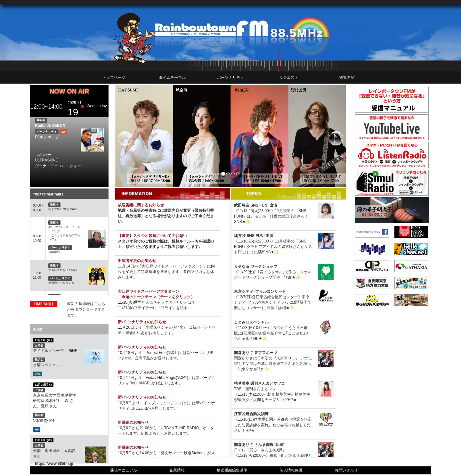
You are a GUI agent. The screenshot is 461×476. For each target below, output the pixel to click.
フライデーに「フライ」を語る (161, 308)
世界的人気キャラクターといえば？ (165, 302)
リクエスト (289, 78)
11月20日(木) (43, 384)
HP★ (258, 339)
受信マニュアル (124, 470)
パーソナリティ (230, 78)
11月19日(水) (43, 340)
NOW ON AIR (69, 91)
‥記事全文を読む (249, 369)
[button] (132, 136)
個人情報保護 (291, 470)
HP (37, 429)
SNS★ (240, 222)
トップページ (114, 78)
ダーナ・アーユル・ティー (58, 166)
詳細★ (290, 277)
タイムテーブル (172, 78)
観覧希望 (347, 78)
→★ (195, 241)
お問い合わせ (346, 470)
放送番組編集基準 (232, 470)
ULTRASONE (46, 160)
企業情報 (177, 470)
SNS (38, 374)
